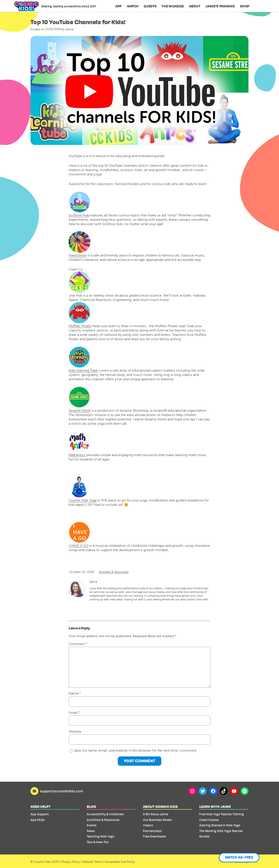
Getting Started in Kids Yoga (220, 825)
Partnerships (152, 831)
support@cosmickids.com (61, 791)
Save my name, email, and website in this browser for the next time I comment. (135, 750)
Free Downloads (155, 836)
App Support (40, 814)
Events (92, 825)
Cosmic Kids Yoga (83, 489)
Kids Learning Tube (83, 359)
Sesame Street (80, 399)
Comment (78, 644)
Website (75, 731)
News (91, 831)
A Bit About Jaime (156, 814)
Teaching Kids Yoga (100, 836)
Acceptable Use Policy (120, 862)
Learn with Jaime (215, 807)
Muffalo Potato (80, 326)
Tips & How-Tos (98, 842)
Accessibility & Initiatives (105, 814)
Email (74, 712)
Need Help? (41, 807)
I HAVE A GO (80, 535)
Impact (148, 825)
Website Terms (92, 862)
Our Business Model (157, 820)
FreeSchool (77, 255)
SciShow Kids (79, 215)
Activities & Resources (114, 572)
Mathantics (80, 444)
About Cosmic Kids (160, 807)
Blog (91, 807)
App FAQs (38, 820)
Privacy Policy (71, 862)
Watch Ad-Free (239, 857)
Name (75, 693)
